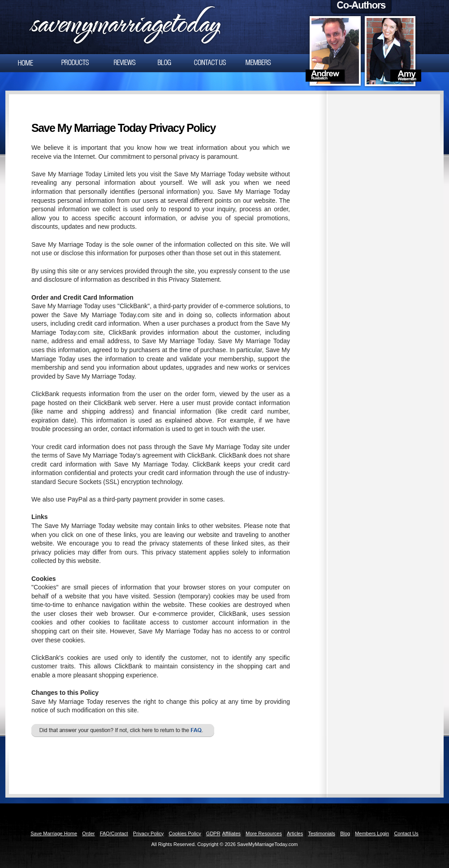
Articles (295, 833)
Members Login (372, 833)
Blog (345, 833)
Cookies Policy (185, 833)
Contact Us (406, 833)
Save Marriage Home (54, 833)
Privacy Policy (148, 833)
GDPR (213, 833)
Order (88, 833)
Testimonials (322, 833)
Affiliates (231, 833)
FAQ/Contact (114, 833)
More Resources (264, 833)
